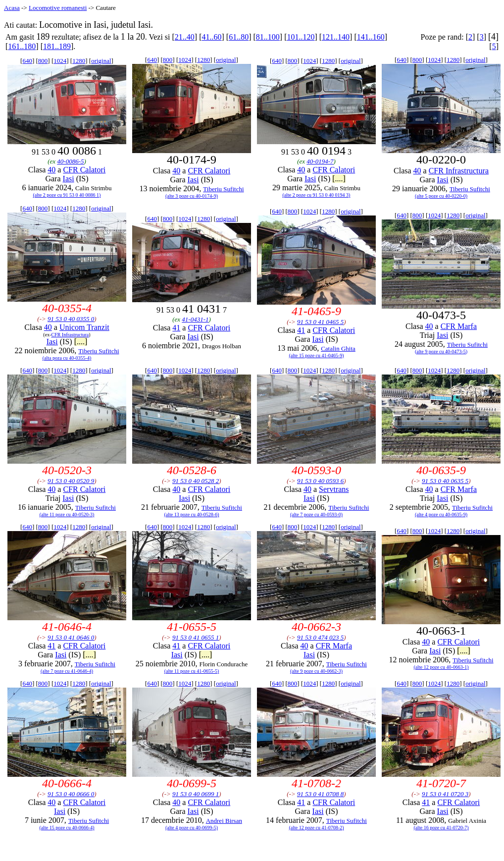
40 (51, 170)
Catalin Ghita (338, 349)
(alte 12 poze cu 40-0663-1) (441, 667)
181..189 (57, 46)
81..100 (268, 37)
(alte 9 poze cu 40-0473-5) (441, 351)
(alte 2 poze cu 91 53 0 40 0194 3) (317, 195)
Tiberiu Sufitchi (223, 189)
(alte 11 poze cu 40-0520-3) (67, 514)
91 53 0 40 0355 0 (71, 319)
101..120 (301, 37)
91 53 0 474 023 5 (320, 637)
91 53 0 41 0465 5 (320, 322)
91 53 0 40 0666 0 (71, 794)
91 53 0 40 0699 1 (196, 794)
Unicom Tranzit (84, 327)
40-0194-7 (320, 161)
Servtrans (334, 489)
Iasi (69, 179)
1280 (79, 61)
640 (27, 61)
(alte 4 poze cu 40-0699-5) (192, 828)
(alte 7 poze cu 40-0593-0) (316, 514)
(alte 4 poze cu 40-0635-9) (441, 514)
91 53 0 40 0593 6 (320, 481)
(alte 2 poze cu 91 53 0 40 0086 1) (67, 195)
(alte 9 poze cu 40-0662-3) (316, 671)
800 (43, 61)
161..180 (22, 46)
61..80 (239, 37)
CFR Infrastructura (459, 171)
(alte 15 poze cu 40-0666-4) (67, 828)
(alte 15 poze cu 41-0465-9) (316, 355)
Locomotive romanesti (58, 8)
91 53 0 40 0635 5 (445, 481)
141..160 (371, 37)
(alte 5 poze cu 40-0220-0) (441, 196)
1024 (60, 61)
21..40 (185, 37)
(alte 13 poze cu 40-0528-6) (191, 514)
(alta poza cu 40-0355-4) (67, 358)
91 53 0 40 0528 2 (196, 481)
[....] (339, 179)
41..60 (211, 37)
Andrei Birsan (224, 821)
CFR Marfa (459, 326)
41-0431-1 (195, 319)
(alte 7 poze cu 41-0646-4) (67, 671)
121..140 (336, 37)
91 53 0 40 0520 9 (71, 481)
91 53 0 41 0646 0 (71, 637)
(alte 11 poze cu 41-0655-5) (192, 671)
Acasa (12, 8)
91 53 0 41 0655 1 (196, 637)
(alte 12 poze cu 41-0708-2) (316, 828)
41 (176, 328)
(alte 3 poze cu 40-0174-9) (192, 196)
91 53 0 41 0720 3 (445, 794)
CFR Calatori (84, 170)
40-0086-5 (70, 161)
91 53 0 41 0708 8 (320, 794)
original (101, 61)
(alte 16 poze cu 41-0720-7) (441, 828)
